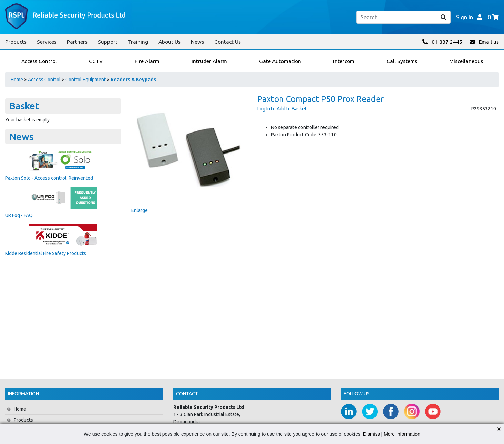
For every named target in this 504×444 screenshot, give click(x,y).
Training (138, 42)
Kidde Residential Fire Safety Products (46, 253)
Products (16, 42)
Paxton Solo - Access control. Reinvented (49, 178)
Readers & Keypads (133, 80)
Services (47, 42)
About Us (169, 42)
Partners (77, 42)
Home (17, 80)
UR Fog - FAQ (19, 215)
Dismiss (372, 434)
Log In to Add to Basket (282, 109)
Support (108, 42)
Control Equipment (86, 80)
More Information (402, 434)
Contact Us (228, 42)
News (197, 42)
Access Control (44, 80)
